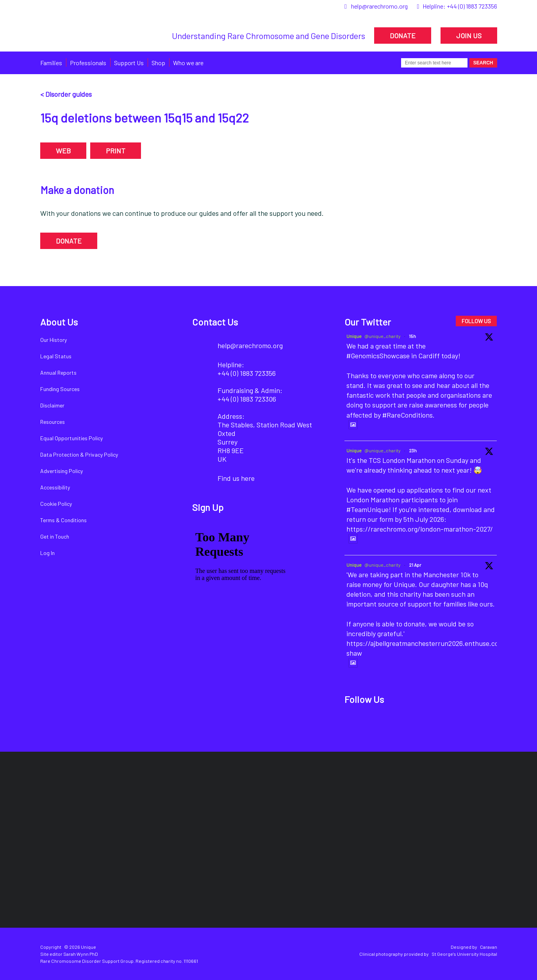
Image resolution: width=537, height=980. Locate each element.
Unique (354, 336)
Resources (53, 422)
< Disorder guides (66, 94)
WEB (63, 151)
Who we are (188, 63)
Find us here (236, 478)
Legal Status (56, 356)
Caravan (489, 947)
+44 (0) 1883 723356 (472, 6)
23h (413, 450)
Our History (54, 340)
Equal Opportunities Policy (71, 438)
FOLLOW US (476, 321)
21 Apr (415, 565)
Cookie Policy (56, 504)
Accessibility (55, 487)
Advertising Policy (62, 471)
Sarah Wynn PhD (81, 954)
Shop (158, 63)
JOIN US (469, 36)
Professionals (88, 63)
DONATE (403, 36)
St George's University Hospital (464, 954)
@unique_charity (383, 336)
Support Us (129, 63)
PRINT (116, 151)
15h (412, 336)
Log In (47, 553)
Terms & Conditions (63, 520)
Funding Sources (60, 389)
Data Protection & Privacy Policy (79, 454)
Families (51, 63)
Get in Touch (55, 536)
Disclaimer (52, 405)
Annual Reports (58, 373)
